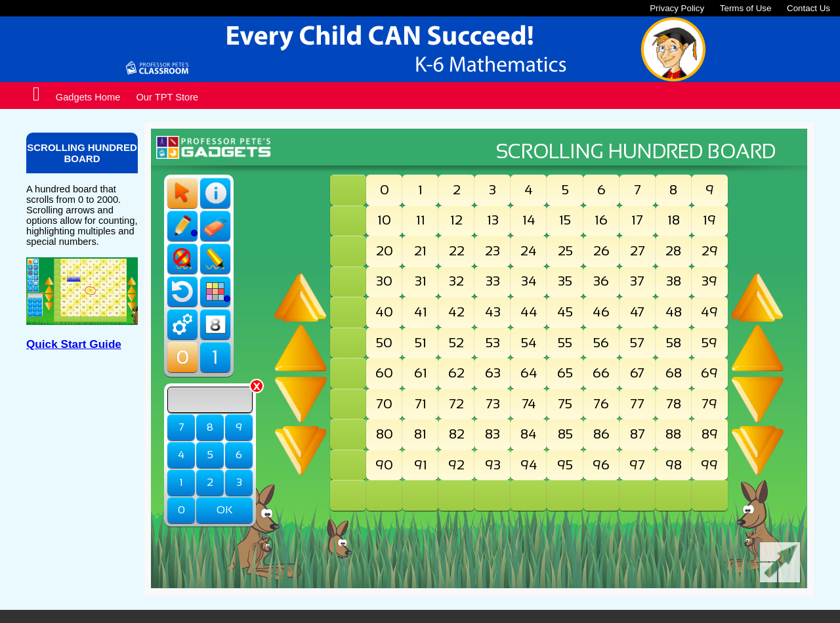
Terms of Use (746, 8)
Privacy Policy (677, 8)
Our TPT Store (167, 97)
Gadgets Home (88, 97)
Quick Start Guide (74, 344)
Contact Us (808, 8)
